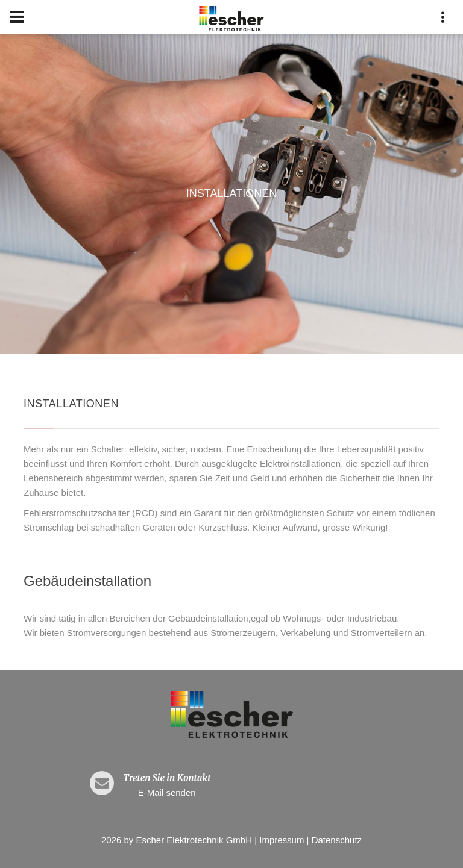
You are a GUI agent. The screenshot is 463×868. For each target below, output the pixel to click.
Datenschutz (337, 840)
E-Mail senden (167, 792)
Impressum (282, 840)
